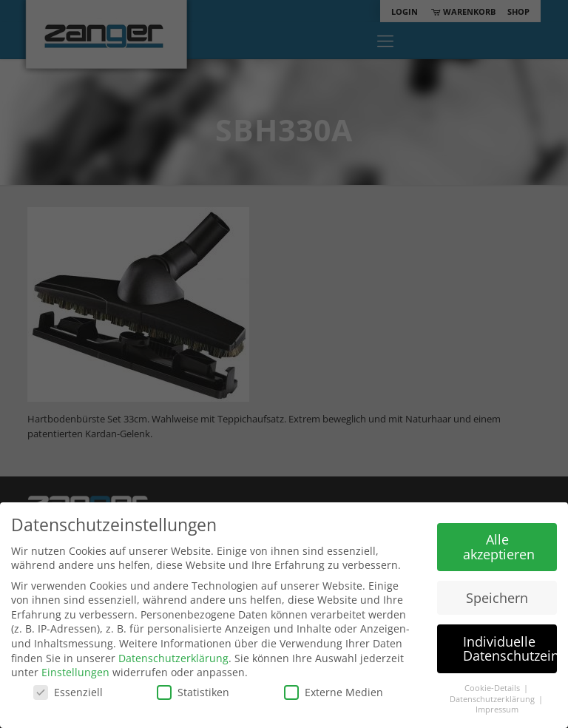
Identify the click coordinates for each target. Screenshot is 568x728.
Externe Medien (334, 692)
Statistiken (193, 692)
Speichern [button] (497, 598)
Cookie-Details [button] (493, 688)
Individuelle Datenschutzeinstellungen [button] (510, 649)
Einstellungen (75, 672)
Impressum (497, 710)
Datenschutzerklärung (173, 658)
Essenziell (68, 692)
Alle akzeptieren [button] (499, 547)
